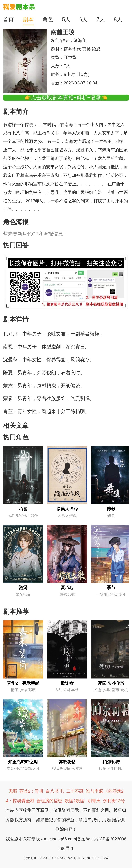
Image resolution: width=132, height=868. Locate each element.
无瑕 (13, 791)
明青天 (94, 801)
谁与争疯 (95, 791)
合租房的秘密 (49, 801)
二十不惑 (75, 791)
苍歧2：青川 (31, 791)
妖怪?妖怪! (75, 801)
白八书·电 (55, 791)
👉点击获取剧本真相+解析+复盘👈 (66, 98)
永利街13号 (114, 801)
